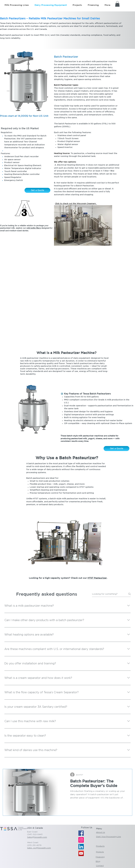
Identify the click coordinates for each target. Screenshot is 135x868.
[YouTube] (81, 853)
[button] (117, 4)
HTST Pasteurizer (97, 578)
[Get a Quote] (37, 190)
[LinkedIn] (81, 847)
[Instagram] (81, 840)
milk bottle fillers (34, 228)
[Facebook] (81, 833)
